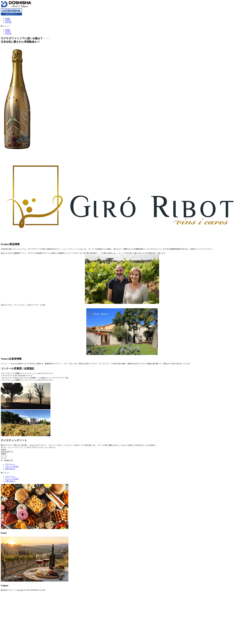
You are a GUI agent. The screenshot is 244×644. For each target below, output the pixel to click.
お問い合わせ (10, 469)
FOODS (8, 20)
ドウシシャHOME (12, 467)
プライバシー (10, 464)
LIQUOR (8, 22)
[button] (122, 26)
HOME (8, 18)
